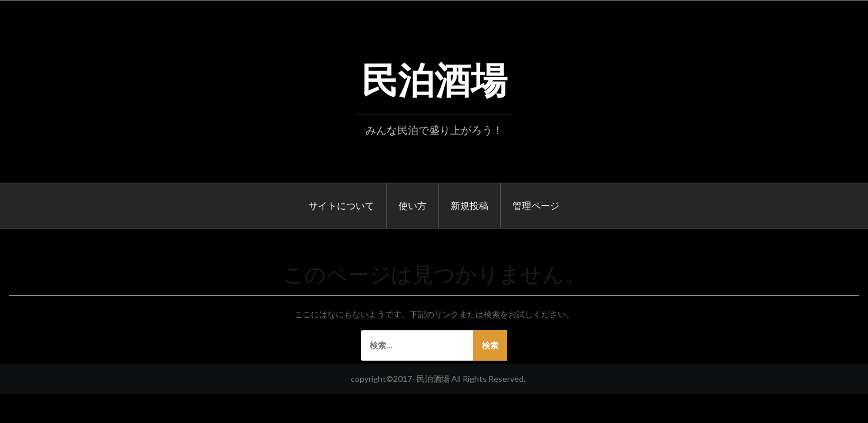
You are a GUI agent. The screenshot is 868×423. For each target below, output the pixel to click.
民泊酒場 (434, 77)
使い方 (413, 205)
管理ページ (536, 205)
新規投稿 (470, 205)
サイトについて (341, 205)
